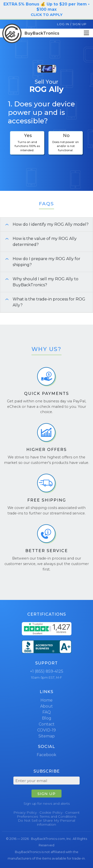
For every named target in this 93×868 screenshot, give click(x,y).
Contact (47, 724)
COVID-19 (46, 730)
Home (46, 700)
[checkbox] (27, 143)
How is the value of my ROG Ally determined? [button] (38, 242)
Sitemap (47, 736)
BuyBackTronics (31, 33)
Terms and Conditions (58, 816)
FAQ (47, 712)
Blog (47, 718)
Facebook (46, 755)
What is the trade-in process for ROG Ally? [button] (43, 302)
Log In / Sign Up (72, 24)
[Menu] (86, 33)
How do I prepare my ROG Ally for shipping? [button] (40, 262)
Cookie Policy (51, 812)
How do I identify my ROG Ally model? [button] (44, 224)
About (46, 706)
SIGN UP (46, 794)
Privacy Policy (25, 812)
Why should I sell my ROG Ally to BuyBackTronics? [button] (39, 282)
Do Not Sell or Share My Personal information (46, 822)
